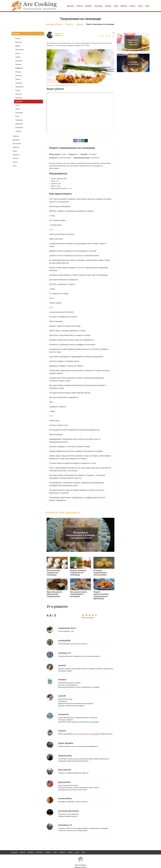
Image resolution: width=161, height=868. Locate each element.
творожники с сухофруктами (85, 497)
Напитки (124, 6)
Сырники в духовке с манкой (133, 42)
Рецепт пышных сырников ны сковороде (78, 573)
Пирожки (19, 83)
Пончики (19, 94)
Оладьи (18, 72)
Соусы (140, 6)
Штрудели (19, 127)
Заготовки (98, 6)
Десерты (89, 6)
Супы (147, 6)
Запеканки (19, 50)
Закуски (108, 6)
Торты (18, 109)
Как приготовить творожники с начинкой (78, 594)
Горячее (80, 6)
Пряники (19, 98)
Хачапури (19, 113)
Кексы (18, 53)
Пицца (18, 90)
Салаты (132, 6)
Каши (116, 6)
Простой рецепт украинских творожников (54, 594)
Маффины (19, 68)
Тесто (17, 105)
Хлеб (17, 116)
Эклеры (18, 131)
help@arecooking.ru (80, 867)
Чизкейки (19, 120)
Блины (18, 38)
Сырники (19, 102)
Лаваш (18, 57)
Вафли (18, 46)
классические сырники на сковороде (86, 734)
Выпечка (70, 6)
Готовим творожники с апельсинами (104, 572)
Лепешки (19, 61)
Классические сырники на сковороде (53, 573)
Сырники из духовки (133, 63)
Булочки (18, 42)
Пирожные (19, 87)
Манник (18, 64)
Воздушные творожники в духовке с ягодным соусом (81, 535)
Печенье (19, 76)
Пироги (18, 79)
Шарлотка (19, 124)
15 (113, 33)
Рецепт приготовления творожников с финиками (101, 595)
